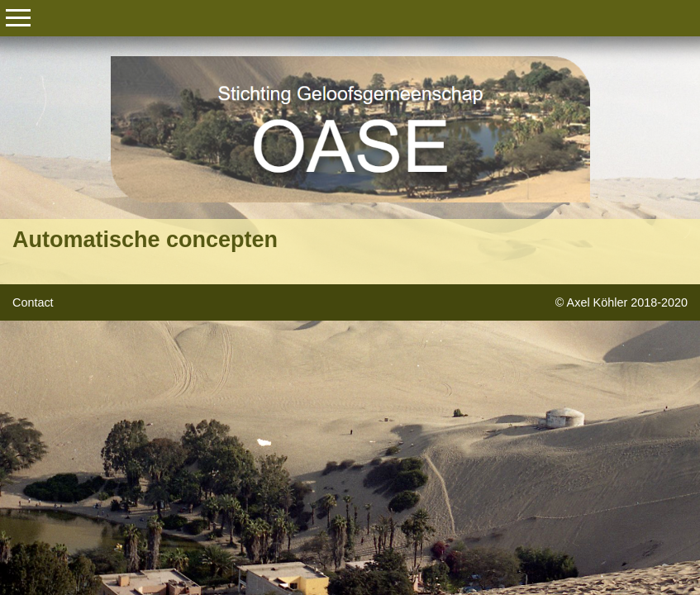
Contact (33, 302)
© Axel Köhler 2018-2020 (621, 302)
